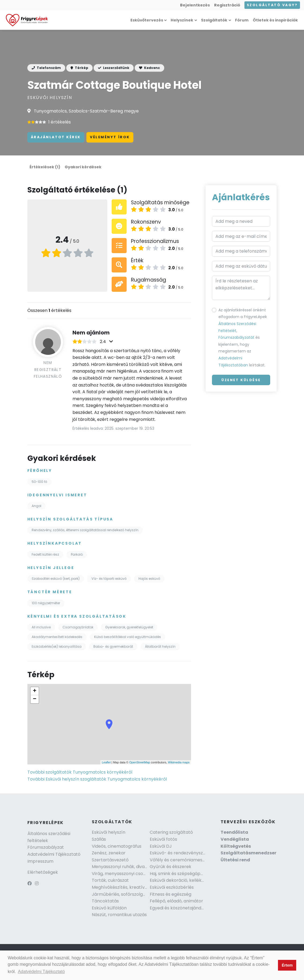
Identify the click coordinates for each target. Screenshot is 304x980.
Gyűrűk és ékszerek (171, 867)
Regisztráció (227, 5)
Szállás (99, 839)
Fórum (242, 20)
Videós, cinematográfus (117, 846)
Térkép (79, 68)
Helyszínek (182, 20)
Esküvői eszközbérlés (172, 887)
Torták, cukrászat (110, 880)
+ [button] (34, 691)
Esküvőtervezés (147, 20)
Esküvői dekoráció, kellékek (178, 880)
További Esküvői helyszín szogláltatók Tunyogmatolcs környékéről (97, 779)
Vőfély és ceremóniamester (179, 860)
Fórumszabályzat (46, 847)
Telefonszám (46, 68)
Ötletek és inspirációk (275, 20)
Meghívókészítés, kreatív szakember (131, 887)
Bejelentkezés (195, 5)
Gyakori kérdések (83, 167)
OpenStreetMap (140, 762)
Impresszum (40, 861)
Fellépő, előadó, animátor (176, 901)
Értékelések (45, 167)
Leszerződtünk (114, 68)
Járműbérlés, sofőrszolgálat (121, 894)
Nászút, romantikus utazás (119, 915)
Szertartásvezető (110, 860)
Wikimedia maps (179, 762)
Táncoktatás (105, 901)
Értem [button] (287, 965)
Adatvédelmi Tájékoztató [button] (41, 972)
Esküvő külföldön (109, 908)
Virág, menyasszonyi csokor (121, 874)
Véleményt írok (110, 137)
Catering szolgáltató (171, 832)
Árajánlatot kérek (56, 137)
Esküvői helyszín (109, 832)
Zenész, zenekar (109, 853)
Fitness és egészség (171, 894)
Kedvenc (149, 68)
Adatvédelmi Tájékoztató (54, 854)
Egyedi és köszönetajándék (178, 908)
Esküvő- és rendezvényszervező (184, 853)
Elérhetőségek (43, 872)
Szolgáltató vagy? (272, 5)
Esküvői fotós (163, 839)
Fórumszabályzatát (236, 337)
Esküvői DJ (161, 846)
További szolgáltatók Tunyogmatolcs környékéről (80, 772)
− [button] (34, 699)
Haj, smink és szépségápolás (179, 874)
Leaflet (106, 762)
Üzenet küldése (241, 380)
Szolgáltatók (214, 20)
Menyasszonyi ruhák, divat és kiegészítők (135, 867)
